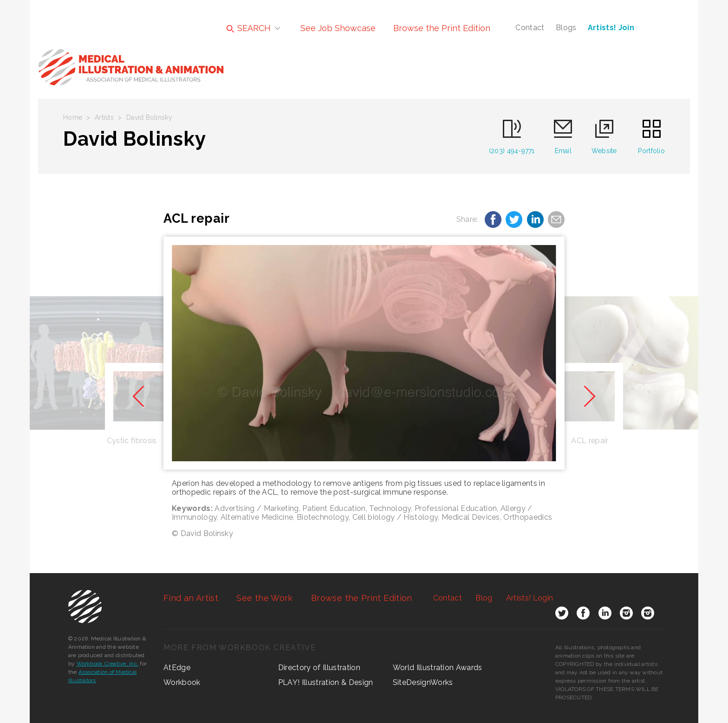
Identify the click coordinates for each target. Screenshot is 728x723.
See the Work (264, 598)
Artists (104, 117)
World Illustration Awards (438, 668)
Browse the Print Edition (442, 28)
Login (530, 598)
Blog (484, 598)
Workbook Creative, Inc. (108, 664)
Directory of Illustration (319, 668)
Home (73, 117)
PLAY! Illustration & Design (326, 682)
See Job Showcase (338, 28)
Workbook (182, 682)
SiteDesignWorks (423, 682)
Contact (530, 28)
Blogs (566, 28)
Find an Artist (191, 598)
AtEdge (177, 668)
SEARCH (249, 28)
